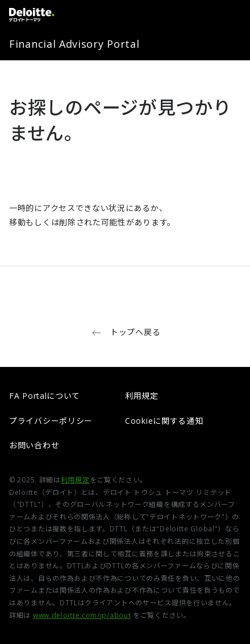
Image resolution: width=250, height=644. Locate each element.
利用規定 (142, 396)
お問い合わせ (34, 445)
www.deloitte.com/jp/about (82, 615)
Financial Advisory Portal (74, 44)
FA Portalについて (45, 396)
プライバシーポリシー (51, 421)
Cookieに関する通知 (164, 421)
